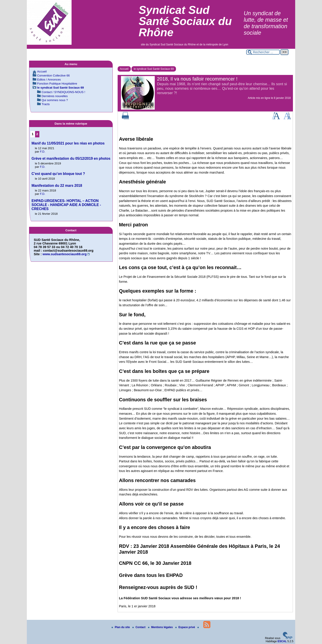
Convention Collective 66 (53, 75)
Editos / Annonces (49, 80)
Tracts (46, 104)
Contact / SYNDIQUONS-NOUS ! (63, 92)
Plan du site (121, 627)
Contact (139, 627)
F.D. (43, 152)
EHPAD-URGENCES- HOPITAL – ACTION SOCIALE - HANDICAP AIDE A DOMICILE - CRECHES (66, 205)
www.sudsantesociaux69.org (65, 254)
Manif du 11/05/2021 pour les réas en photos (68, 143)
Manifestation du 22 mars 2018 (57, 186)
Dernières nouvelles (55, 96)
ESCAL (282, 641)
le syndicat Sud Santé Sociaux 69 (154, 69)
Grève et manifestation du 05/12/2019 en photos (71, 158)
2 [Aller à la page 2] (37, 134)
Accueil (124, 69)
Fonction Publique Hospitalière (57, 84)
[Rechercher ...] (263, 52)
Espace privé (185, 627)
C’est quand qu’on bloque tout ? (58, 174)
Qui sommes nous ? (55, 100)
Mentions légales (161, 627)
